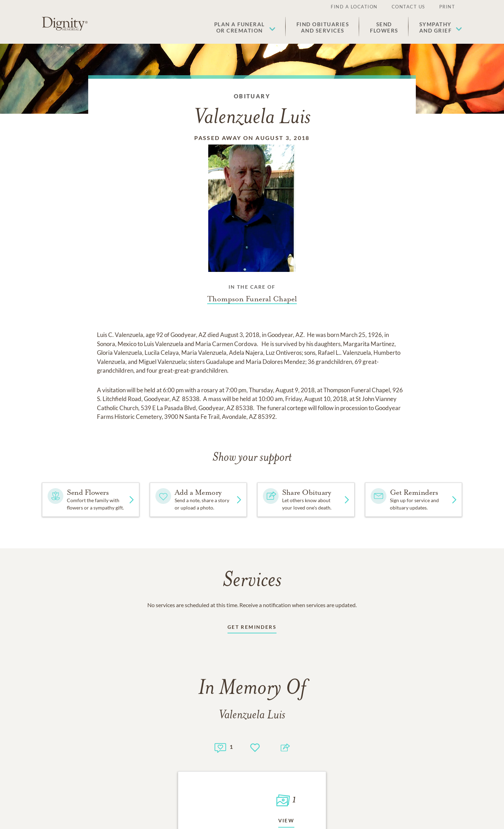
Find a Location (354, 7)
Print (447, 7)
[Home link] (65, 24)
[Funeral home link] (252, 299)
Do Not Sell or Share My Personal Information (252, 766)
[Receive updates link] (252, 628)
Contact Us (408, 7)
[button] (245, 27)
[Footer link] (76, 735)
